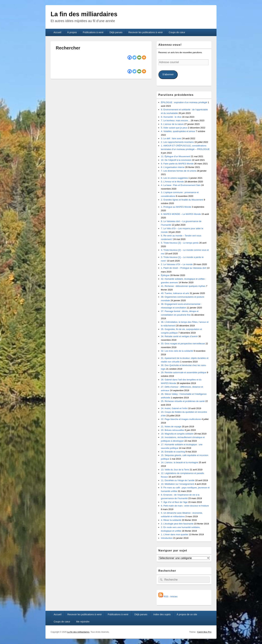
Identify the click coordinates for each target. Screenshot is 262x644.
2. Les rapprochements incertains (177, 142)
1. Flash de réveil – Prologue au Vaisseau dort (184, 268)
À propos (72, 32)
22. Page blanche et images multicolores (181, 419)
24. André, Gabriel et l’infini (174, 408)
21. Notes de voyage (171, 427)
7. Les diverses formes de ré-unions (179, 171)
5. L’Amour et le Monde (172, 182)
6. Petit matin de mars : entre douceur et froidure (185, 506)
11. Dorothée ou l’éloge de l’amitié (178, 480)
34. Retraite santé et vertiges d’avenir (179, 336)
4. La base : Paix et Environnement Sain (181, 185)
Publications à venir (93, 32)
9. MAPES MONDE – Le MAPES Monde (181, 214)
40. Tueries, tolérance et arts (175, 293)
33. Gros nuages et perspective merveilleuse (183, 344)
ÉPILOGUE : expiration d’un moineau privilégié (184, 102)
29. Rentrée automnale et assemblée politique (184, 372)
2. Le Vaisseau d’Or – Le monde (177, 264)
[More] (144, 57)
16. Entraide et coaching (173, 452)
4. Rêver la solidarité (171, 520)
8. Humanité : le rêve (171, 117)
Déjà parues (116, 32)
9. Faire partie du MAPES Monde (177, 164)
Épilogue (165, 275)
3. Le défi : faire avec (171, 138)
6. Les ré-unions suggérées (174, 178)
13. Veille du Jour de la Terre (175, 470)
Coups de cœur (177, 32)
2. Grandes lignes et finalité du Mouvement (182, 200)
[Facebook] (130, 57)
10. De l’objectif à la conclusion (176, 160)
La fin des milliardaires (84, 14)
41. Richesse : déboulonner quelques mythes (183, 286)
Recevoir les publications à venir (146, 32)
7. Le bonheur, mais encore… (176, 121)
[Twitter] (134, 57)
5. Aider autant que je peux (174, 128)
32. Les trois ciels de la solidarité (177, 351)
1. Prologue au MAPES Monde (176, 207)
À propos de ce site (187, 614)
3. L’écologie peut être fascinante (177, 524)
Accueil (57, 32)
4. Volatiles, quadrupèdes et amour (178, 131)
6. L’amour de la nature (172, 124)
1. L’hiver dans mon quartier (175, 534)
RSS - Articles (168, 597)
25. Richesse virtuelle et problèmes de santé (183, 401)
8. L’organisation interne (173, 167)
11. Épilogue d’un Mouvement (176, 156)
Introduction (167, 538)
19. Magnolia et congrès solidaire (177, 434)
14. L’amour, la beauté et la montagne (180, 462)
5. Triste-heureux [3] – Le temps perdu (180, 243)
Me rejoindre (83, 622)
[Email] (139, 57)
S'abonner (168, 74)
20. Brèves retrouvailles (173, 430)
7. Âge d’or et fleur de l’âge (174, 502)
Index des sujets (162, 614)
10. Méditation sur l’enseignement (178, 484)
